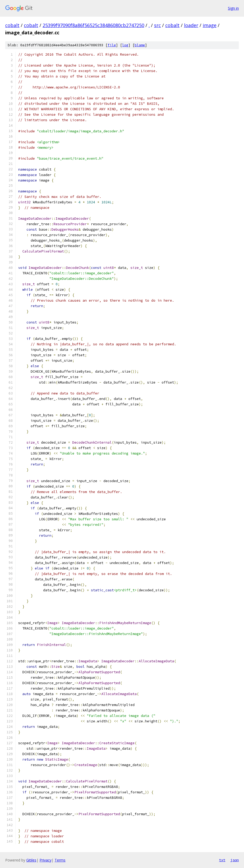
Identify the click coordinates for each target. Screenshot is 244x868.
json (235, 860)
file (112, 45)
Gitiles (31, 860)
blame (140, 45)
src (157, 25)
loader (191, 25)
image (210, 25)
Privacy (45, 860)
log (125, 45)
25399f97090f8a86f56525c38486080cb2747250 (93, 25)
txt (222, 860)
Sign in (233, 8)
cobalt (12, 25)
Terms (60, 860)
